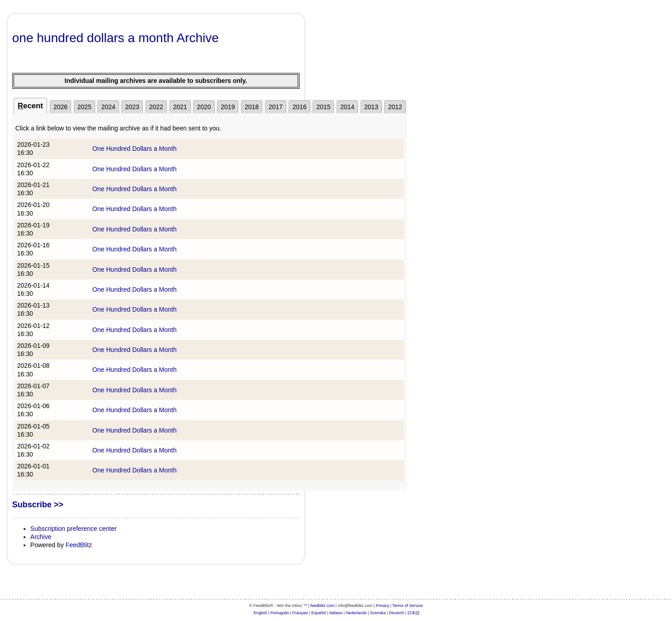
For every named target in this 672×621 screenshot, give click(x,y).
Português (280, 613)
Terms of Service (408, 606)
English (261, 613)
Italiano (336, 613)
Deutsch (396, 613)
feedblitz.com (322, 606)
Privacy (382, 606)
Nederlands (356, 613)
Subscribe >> (38, 505)
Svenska (378, 613)
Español (319, 613)
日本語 (413, 613)
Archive (41, 537)
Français (300, 613)
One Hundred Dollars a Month (135, 149)
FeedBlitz (79, 545)
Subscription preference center (74, 529)
